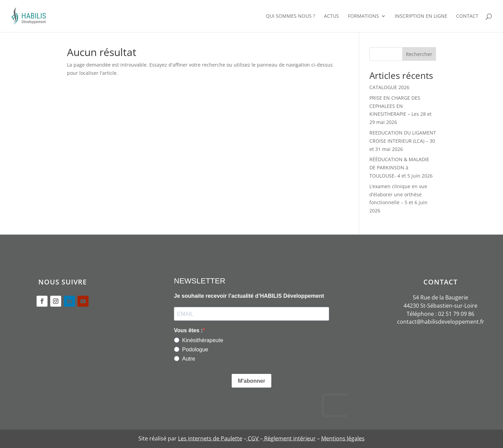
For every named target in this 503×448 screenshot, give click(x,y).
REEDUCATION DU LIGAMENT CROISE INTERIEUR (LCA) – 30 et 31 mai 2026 (403, 141)
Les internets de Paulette (210, 438)
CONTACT (467, 16)
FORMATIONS (363, 16)
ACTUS (331, 16)
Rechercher (419, 54)
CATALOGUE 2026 (389, 87)
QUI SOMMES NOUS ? (290, 16)
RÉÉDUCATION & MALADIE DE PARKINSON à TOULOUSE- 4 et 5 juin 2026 (401, 167)
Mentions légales (343, 438)
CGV (253, 438)
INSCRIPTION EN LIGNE (421, 16)
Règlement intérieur (289, 438)
